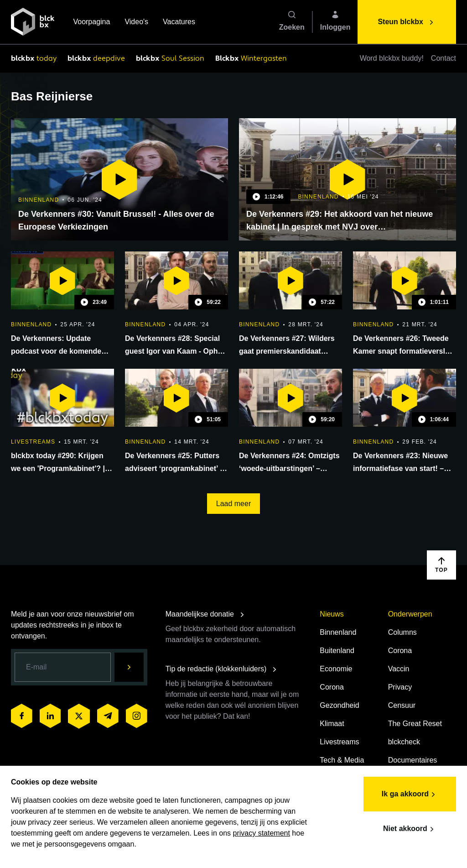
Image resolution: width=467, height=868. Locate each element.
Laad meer (234, 504)
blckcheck (404, 742)
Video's (136, 23)
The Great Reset (415, 724)
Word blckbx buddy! (392, 58)
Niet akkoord (410, 829)
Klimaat (332, 724)
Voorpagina (91, 23)
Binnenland (338, 632)
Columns (402, 632)
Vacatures (179, 23)
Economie (336, 669)
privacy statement (262, 833)
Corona (332, 687)
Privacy (400, 687)
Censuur (402, 705)
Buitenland (337, 651)
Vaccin (399, 669)
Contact (444, 58)
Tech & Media (342, 760)
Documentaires (413, 760)
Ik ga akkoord (410, 795)
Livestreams (339, 742)
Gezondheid (339, 705)
